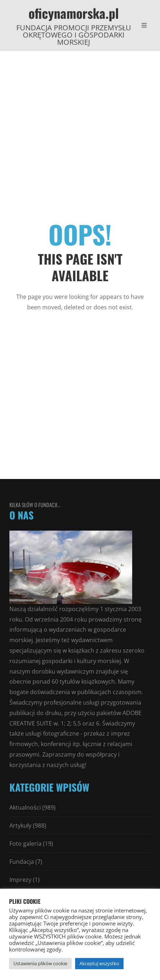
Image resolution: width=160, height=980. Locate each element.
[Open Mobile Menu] (144, 25)
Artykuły (20, 826)
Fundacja (22, 862)
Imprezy (20, 880)
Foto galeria (25, 844)
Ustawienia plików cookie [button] (40, 963)
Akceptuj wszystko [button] (99, 963)
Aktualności (25, 807)
